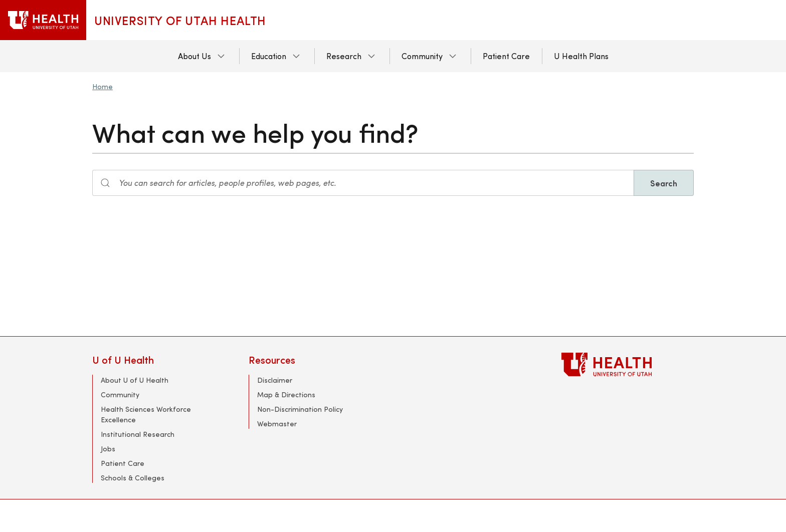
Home (103, 86)
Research (344, 56)
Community (422, 56)
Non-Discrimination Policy (300, 409)
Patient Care (506, 56)
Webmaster (277, 424)
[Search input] (363, 183)
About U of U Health (135, 380)
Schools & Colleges (133, 478)
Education (269, 56)
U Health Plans (581, 56)
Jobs (108, 449)
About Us (194, 56)
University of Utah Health (180, 20)
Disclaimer (275, 380)
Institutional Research (138, 434)
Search (664, 183)
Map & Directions (286, 394)
